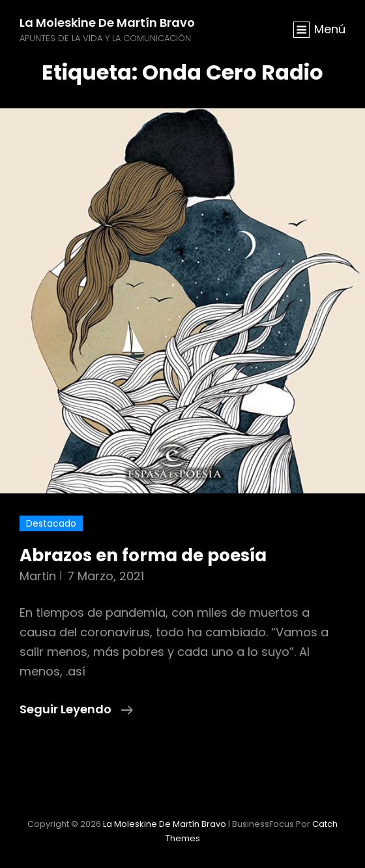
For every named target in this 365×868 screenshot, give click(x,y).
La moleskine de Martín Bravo (107, 23)
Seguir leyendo (76, 709)
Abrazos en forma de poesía (143, 555)
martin (38, 576)
